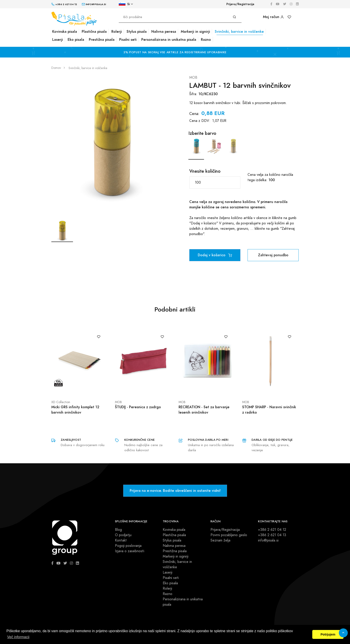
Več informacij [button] (18, 637)
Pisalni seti (128, 40)
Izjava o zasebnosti (130, 551)
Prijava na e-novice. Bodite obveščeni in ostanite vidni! (175, 491)
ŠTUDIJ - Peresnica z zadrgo (138, 407)
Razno (206, 40)
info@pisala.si (268, 540)
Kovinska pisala (65, 32)
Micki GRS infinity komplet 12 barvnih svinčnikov (75, 410)
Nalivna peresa (164, 32)
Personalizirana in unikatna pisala (169, 40)
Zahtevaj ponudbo (273, 255)
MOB (193, 78)
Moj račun (273, 17)
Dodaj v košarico (215, 255)
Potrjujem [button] (328, 634)
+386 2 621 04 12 (272, 530)
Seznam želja (220, 540)
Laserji (58, 40)
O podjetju (123, 535)
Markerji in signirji (195, 32)
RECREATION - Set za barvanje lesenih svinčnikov (204, 410)
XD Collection (61, 402)
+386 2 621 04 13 (272, 535)
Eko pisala (76, 40)
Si (124, 4)
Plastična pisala (94, 32)
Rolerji (117, 32)
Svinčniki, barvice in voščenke (239, 32)
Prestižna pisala (102, 40)
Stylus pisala (137, 32)
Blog (118, 530)
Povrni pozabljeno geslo (229, 535)
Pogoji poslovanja (128, 546)
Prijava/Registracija (240, 4)
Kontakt (121, 540)
